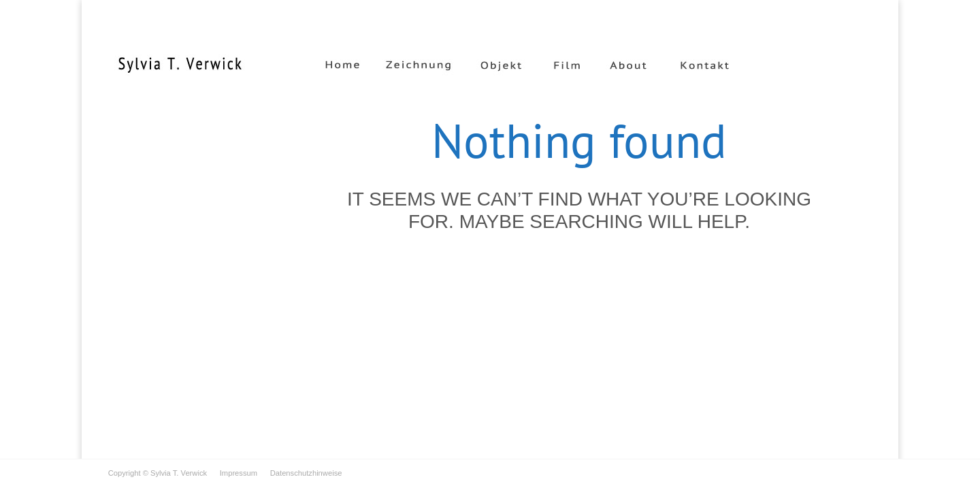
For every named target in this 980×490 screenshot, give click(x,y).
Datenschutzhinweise (299, 473)
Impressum (232, 473)
